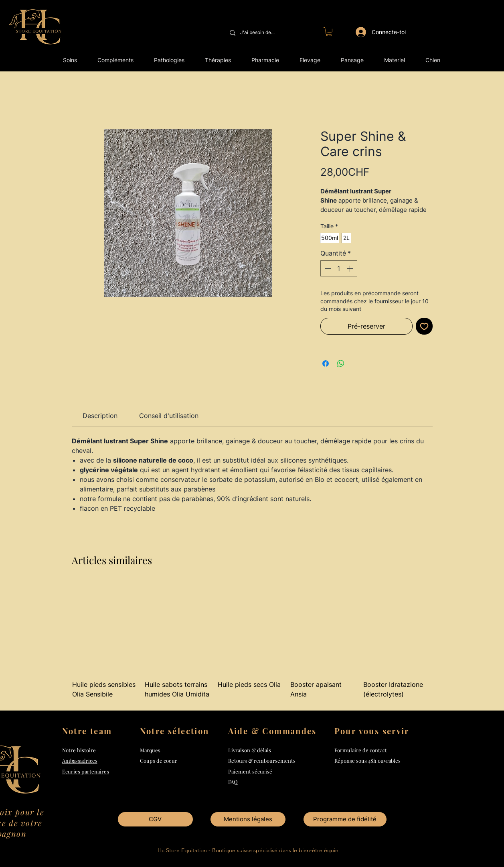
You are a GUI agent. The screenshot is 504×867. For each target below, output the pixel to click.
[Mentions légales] (248, 819)
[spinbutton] (339, 268)
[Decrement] (327, 268)
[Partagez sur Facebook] (326, 363)
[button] (329, 32)
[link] (100, 416)
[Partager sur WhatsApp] (341, 363)
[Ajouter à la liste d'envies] (424, 326)
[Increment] (350, 268)
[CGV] (155, 819)
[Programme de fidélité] (345, 819)
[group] (252, 645)
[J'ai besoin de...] (271, 33)
